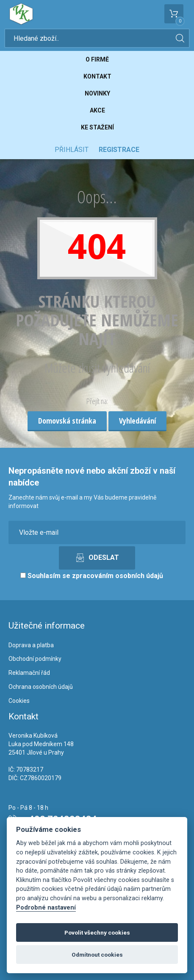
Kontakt (97, 76)
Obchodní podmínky (35, 659)
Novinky (97, 93)
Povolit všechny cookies (97, 932)
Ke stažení (97, 127)
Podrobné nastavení (46, 908)
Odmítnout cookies (97, 955)
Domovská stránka (67, 421)
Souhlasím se (92, 576)
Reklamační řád (29, 673)
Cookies (19, 701)
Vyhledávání (137, 421)
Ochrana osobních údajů (41, 687)
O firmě (97, 59)
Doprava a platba (31, 645)
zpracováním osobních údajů (118, 576)
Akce (97, 110)
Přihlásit (72, 150)
